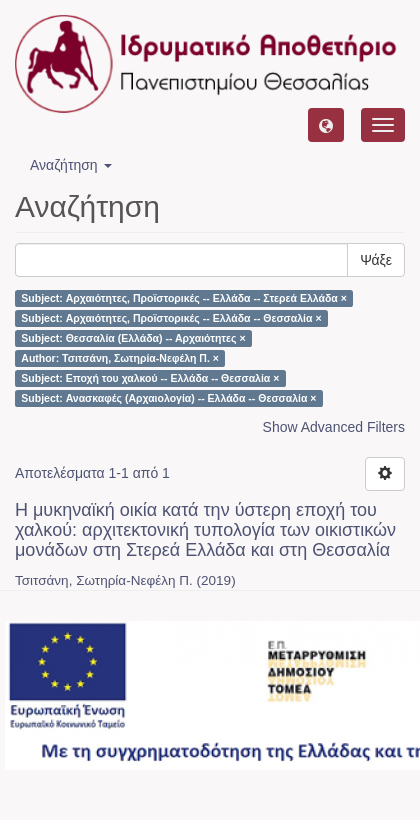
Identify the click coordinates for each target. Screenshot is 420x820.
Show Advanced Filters (334, 427)
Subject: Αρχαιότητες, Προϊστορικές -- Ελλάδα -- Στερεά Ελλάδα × (184, 298)
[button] (326, 125)
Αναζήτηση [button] (71, 165)
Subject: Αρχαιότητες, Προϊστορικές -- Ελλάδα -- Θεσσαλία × (171, 318)
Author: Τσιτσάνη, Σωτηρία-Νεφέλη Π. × (120, 358)
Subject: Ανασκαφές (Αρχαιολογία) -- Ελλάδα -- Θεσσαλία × (168, 398)
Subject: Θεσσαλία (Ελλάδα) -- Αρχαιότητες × (133, 338)
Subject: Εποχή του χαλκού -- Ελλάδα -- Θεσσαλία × (150, 378)
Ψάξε (376, 260)
